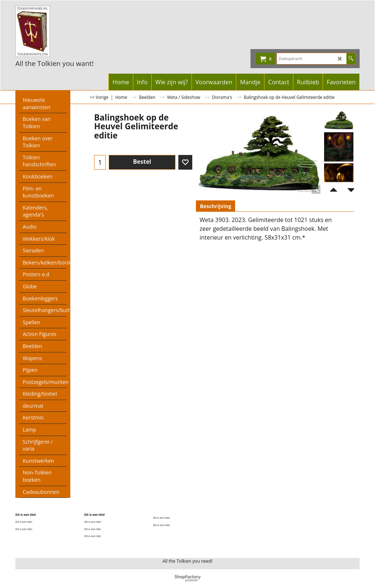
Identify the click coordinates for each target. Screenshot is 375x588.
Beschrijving (216, 206)
